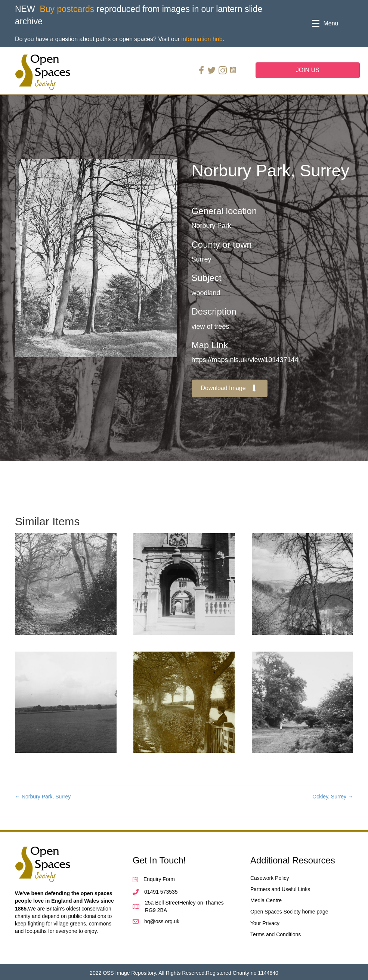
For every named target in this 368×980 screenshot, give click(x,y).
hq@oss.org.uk (162, 921)
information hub (202, 39)
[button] (230, 388)
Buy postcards (67, 9)
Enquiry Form (159, 879)
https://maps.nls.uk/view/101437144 (245, 360)
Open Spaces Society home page (289, 912)
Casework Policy (270, 878)
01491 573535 (161, 892)
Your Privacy (265, 923)
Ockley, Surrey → (333, 797)
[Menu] (325, 24)
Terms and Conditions (276, 934)
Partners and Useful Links (280, 889)
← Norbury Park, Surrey (43, 797)
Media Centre (266, 900)
